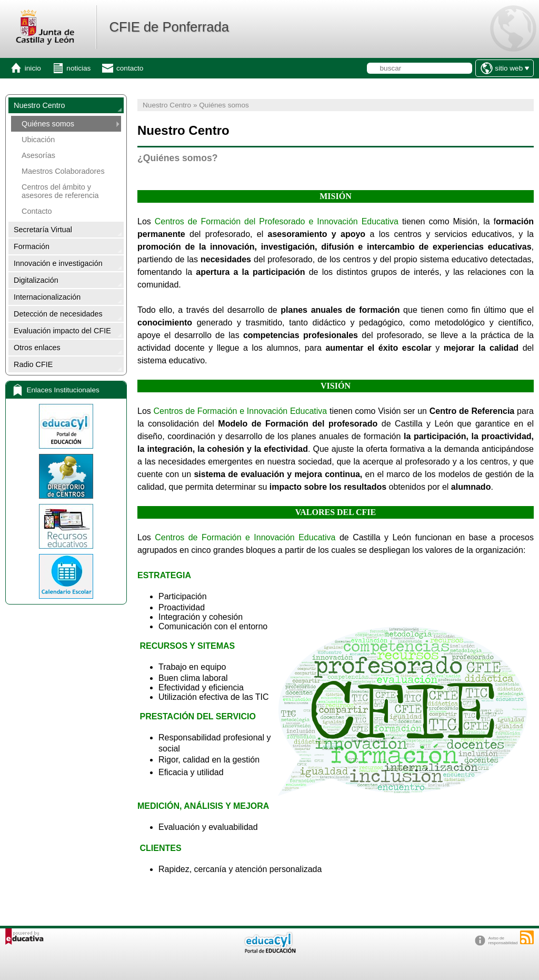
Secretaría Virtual (43, 230)
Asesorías (38, 155)
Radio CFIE (33, 364)
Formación (32, 246)
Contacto (37, 211)
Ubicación (38, 140)
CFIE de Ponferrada (169, 27)
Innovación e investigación (58, 263)
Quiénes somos (48, 124)
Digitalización (36, 280)
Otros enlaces (37, 348)
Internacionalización (47, 297)
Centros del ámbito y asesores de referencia (60, 191)
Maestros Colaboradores (63, 171)
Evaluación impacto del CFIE (62, 331)
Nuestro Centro (39, 105)
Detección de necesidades (58, 314)
